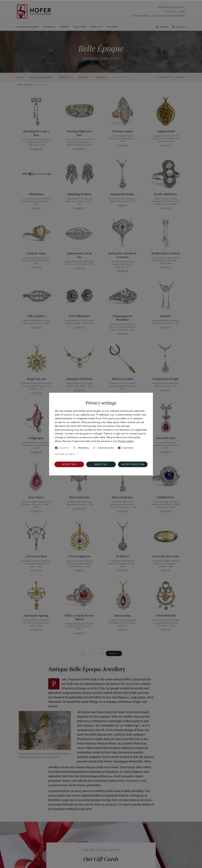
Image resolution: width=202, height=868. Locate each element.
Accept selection (133, 465)
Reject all (101, 465)
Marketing (83, 448)
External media (106, 448)
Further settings (65, 454)
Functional (128, 448)
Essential (64, 448)
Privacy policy (126, 441)
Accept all (69, 465)
